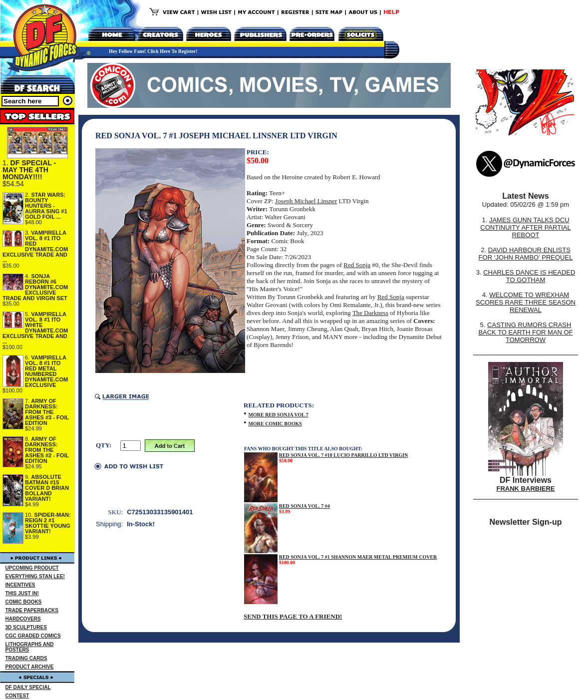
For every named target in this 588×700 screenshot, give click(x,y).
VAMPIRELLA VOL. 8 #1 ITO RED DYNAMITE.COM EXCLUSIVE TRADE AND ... (35, 246)
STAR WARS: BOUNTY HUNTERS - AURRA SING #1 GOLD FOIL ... (46, 206)
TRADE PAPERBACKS (32, 610)
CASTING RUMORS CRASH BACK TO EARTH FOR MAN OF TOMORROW (525, 332)
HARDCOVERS (23, 619)
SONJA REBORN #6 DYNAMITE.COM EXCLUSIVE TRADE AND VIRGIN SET (35, 287)
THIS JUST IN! (22, 593)
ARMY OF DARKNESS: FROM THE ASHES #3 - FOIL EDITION (47, 412)
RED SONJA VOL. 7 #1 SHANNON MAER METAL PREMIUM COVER (358, 557)
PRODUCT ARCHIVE (30, 667)
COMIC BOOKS (24, 602)
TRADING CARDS (26, 658)
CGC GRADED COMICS (33, 636)
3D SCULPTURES (26, 627)
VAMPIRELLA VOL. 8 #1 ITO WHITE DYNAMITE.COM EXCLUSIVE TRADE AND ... (35, 328)
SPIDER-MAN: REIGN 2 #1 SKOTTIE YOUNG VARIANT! (48, 523)
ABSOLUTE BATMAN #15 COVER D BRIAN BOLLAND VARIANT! (47, 488)
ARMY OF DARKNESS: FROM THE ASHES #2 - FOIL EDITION (47, 450)
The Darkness (370, 313)
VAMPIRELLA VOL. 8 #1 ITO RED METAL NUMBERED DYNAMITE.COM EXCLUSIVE (46, 371)
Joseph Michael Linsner (306, 201)
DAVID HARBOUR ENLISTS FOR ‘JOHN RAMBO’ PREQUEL (526, 254)
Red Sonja (357, 265)
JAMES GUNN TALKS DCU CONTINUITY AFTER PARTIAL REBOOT (525, 227)
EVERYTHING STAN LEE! (35, 576)
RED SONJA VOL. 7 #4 (304, 506)
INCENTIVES (20, 585)
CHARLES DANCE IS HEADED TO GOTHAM (529, 276)
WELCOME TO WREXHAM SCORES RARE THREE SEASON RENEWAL (526, 302)
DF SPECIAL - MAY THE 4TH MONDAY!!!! (29, 170)
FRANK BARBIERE (526, 489)
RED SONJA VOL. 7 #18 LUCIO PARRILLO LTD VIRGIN (344, 455)
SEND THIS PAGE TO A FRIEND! (293, 616)
